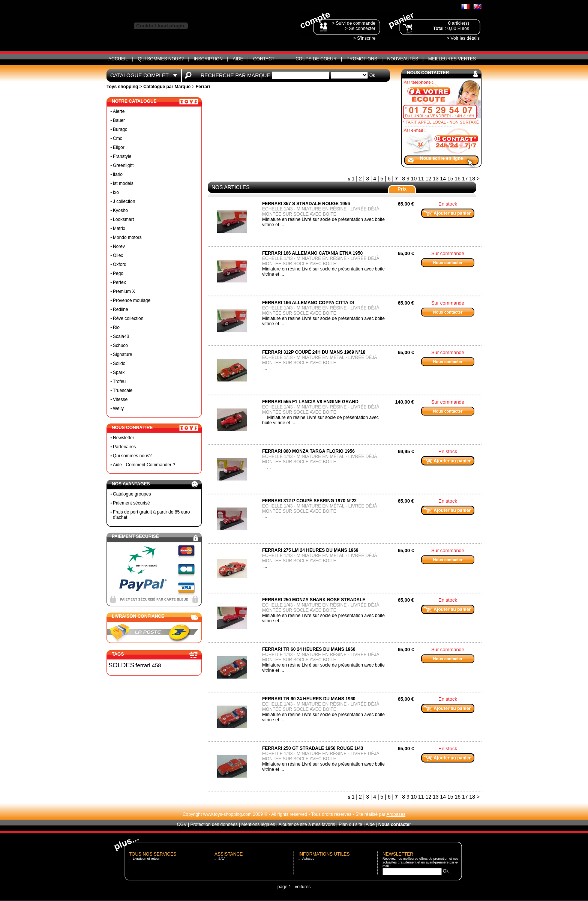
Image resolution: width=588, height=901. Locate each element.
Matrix (119, 228)
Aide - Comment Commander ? (144, 465)
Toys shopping (122, 87)
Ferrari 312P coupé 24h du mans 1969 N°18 (314, 352)
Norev (119, 246)
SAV (221, 859)
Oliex (118, 255)
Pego (118, 273)
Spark (119, 372)
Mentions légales (258, 824)
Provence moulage (132, 300)
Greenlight (123, 165)
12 (429, 179)
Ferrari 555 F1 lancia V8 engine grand (310, 402)
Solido (119, 363)
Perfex (119, 282)
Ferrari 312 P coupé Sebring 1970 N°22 (309, 501)
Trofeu (119, 381)
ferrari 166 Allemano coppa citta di (308, 303)
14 (443, 179)
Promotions (362, 59)
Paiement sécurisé (131, 503)
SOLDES (121, 665)
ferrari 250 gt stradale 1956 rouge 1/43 (313, 748)
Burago (120, 129)
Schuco (120, 345)
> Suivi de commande (354, 23)
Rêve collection (128, 318)
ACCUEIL (118, 59)
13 (436, 179)
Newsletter (124, 438)
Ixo (116, 192)
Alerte (119, 111)
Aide (238, 59)
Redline (121, 309)
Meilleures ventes (452, 59)
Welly (118, 408)
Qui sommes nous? (161, 59)
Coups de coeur (316, 59)
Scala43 (121, 336)
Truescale (123, 390)
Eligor (119, 147)
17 (465, 179)
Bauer (119, 120)
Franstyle (122, 156)
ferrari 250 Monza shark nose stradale (314, 600)
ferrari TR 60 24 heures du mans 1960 (309, 649)
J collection (124, 201)
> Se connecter (360, 29)
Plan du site (350, 824)
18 (472, 179)
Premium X (124, 291)
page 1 (284, 887)
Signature (122, 354)
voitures (303, 887)
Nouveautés (403, 59)
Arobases (396, 814)
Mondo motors (127, 237)
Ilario (118, 174)
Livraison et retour (146, 859)
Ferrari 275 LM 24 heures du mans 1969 (310, 550)
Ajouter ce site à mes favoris (307, 824)
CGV (182, 824)
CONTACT (264, 59)
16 (457, 179)
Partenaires (124, 447)
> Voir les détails (463, 38)
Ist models (123, 183)
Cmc (118, 138)
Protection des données (214, 824)
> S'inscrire (364, 38)
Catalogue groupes (132, 494)
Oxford (120, 264)
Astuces (308, 859)
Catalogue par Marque (167, 87)
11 (421, 179)
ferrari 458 (148, 665)
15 (450, 179)
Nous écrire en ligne (442, 158)
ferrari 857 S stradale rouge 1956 (306, 204)
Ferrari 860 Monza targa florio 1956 (308, 451)
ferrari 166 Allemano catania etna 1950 (312, 253)
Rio (116, 327)
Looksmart (123, 219)
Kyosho (120, 210)
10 (414, 179)
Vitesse (120, 399)
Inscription (208, 59)
